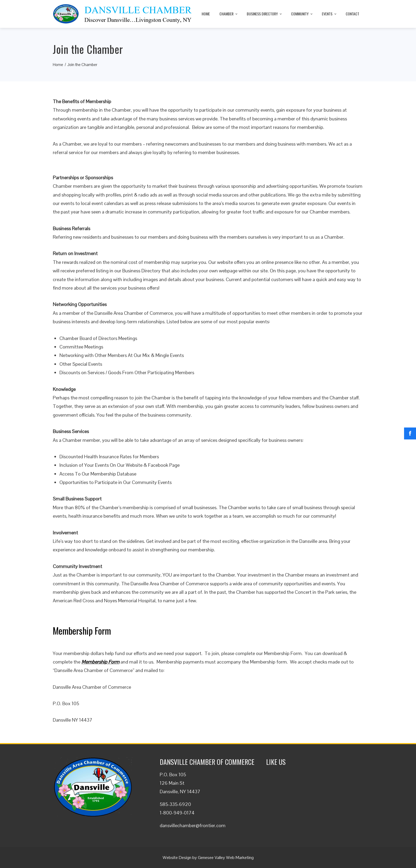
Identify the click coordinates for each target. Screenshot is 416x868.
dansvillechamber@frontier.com (193, 825)
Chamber (229, 14)
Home (206, 14)
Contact (352, 14)
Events (330, 14)
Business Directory (265, 14)
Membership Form (100, 662)
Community (302, 14)
